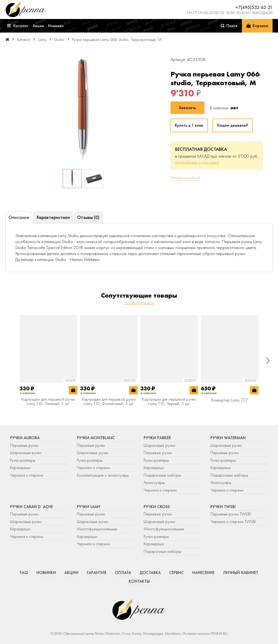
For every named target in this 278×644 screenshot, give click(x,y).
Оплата (123, 573)
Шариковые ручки (26, 453)
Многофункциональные (98, 529)
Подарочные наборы (162, 475)
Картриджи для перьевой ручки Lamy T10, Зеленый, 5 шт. (48, 402)
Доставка (150, 573)
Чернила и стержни (27, 475)
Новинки (46, 573)
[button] (268, 361)
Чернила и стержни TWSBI (233, 522)
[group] (83, 110)
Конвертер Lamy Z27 (230, 400)
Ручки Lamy (89, 507)
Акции (71, 573)
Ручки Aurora (25, 438)
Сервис (176, 573)
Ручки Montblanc (96, 438)
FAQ (24, 573)
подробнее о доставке (197, 162)
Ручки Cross (157, 507)
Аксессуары (154, 483)
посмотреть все (139, 302)
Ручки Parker (157, 438)
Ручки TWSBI (223, 507)
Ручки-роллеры (23, 460)
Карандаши (20, 468)
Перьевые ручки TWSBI (231, 514)
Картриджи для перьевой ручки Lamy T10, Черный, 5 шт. (169, 402)
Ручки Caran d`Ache (31, 507)
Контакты (139, 581)
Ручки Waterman (228, 438)
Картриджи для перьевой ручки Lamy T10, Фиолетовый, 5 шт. (109, 402)
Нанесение (203, 573)
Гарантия (97, 573)
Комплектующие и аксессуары (103, 475)
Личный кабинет (241, 573)
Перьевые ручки (24, 445)
